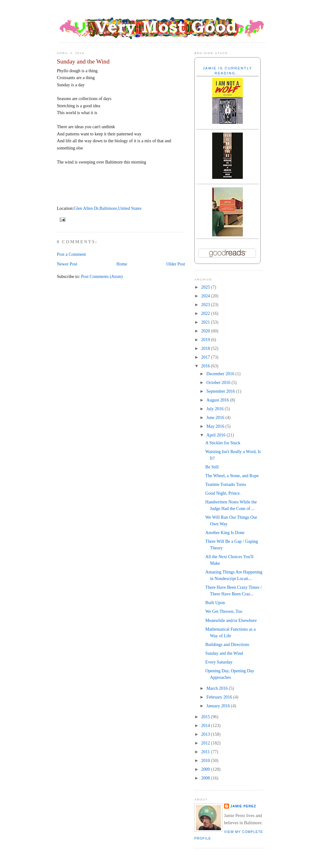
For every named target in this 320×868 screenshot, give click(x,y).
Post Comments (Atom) (102, 276)
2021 (206, 322)
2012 (206, 743)
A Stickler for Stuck (223, 443)
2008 (206, 778)
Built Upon (215, 603)
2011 (206, 752)
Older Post (176, 264)
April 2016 (217, 435)
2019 (206, 340)
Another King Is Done (225, 532)
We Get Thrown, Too (224, 611)
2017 (206, 357)
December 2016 (221, 374)
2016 (206, 366)
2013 (206, 734)
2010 (206, 760)
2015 (206, 717)
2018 (206, 348)
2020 (206, 331)
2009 (206, 769)
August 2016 (218, 400)
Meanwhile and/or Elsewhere (231, 620)
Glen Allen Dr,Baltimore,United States (108, 208)
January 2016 (219, 706)
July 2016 (216, 409)
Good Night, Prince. (223, 493)
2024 (206, 296)
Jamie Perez (243, 806)
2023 (206, 305)
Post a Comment (71, 254)
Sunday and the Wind (83, 61)
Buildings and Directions (227, 644)
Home (122, 264)
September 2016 (221, 391)
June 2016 (216, 417)
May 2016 (216, 426)
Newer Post (67, 264)
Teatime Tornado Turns (226, 484)
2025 (206, 287)
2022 (206, 313)
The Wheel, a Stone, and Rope (232, 476)
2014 (206, 725)
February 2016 (220, 697)
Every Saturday (219, 662)
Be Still (212, 467)
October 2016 (219, 382)
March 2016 (218, 688)
